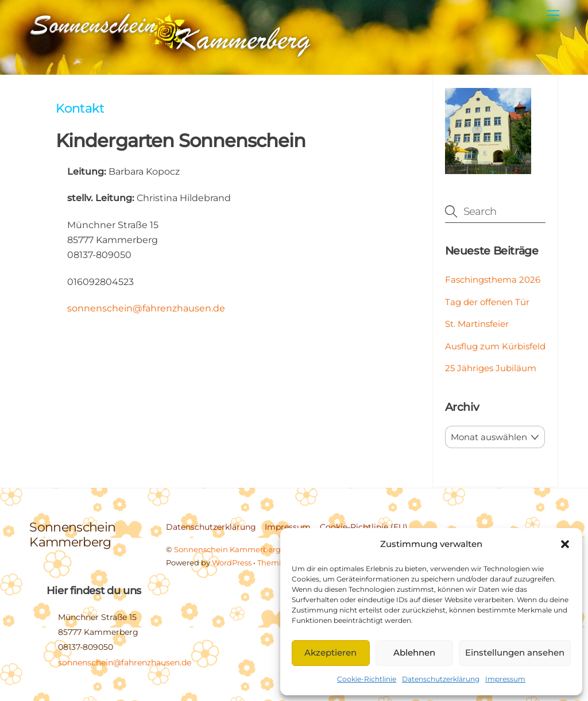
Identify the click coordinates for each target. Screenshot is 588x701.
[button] (565, 544)
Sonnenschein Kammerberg (227, 549)
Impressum (505, 679)
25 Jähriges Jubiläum (491, 368)
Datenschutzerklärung (441, 679)
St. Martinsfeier (477, 324)
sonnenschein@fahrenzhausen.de (146, 308)
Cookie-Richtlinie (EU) (364, 527)
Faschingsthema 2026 (493, 280)
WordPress (232, 563)
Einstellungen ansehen (515, 652)
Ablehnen (414, 652)
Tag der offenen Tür (487, 302)
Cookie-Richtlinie (367, 679)
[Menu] (553, 16)
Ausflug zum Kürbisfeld (495, 346)
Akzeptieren (330, 652)
